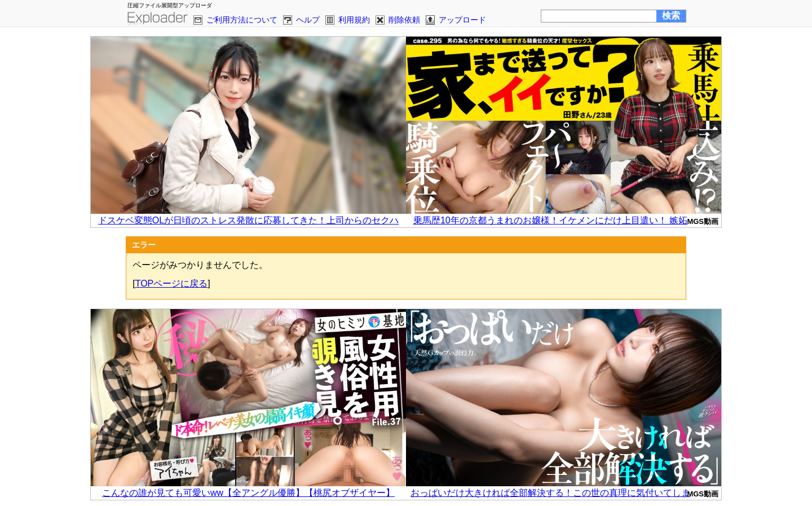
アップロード (462, 20)
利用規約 (354, 20)
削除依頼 (404, 20)
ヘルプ (308, 20)
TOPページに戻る (172, 283)
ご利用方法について (242, 20)
